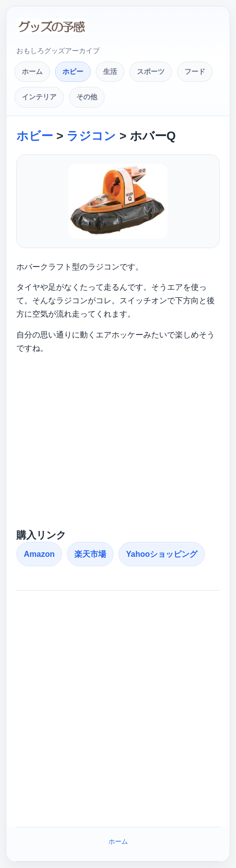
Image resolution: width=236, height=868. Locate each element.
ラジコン (91, 136)
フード (195, 71)
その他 (87, 97)
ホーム (32, 71)
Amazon (39, 554)
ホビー (73, 71)
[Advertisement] (118, 445)
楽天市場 (90, 554)
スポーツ (151, 71)
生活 (110, 71)
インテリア (39, 97)
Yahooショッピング (162, 554)
